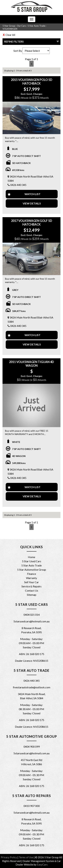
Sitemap (32, 595)
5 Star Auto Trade (36, 26)
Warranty (32, 578)
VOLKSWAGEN (10, 29)
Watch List (33, 194)
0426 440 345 (18, 185)
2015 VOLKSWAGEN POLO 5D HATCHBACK (32, 82)
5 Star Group (9, 26)
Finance (32, 574)
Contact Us (32, 590)
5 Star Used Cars (32, 561)
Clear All (10, 35)
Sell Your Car (32, 582)
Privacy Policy (9, 857)
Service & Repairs (32, 586)
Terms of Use (26, 857)
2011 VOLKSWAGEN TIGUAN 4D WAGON (32, 364)
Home (32, 557)
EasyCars (42, 864)
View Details (32, 203)
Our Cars (21, 26)
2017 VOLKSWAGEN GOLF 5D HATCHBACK (32, 223)
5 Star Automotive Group (32, 570)
